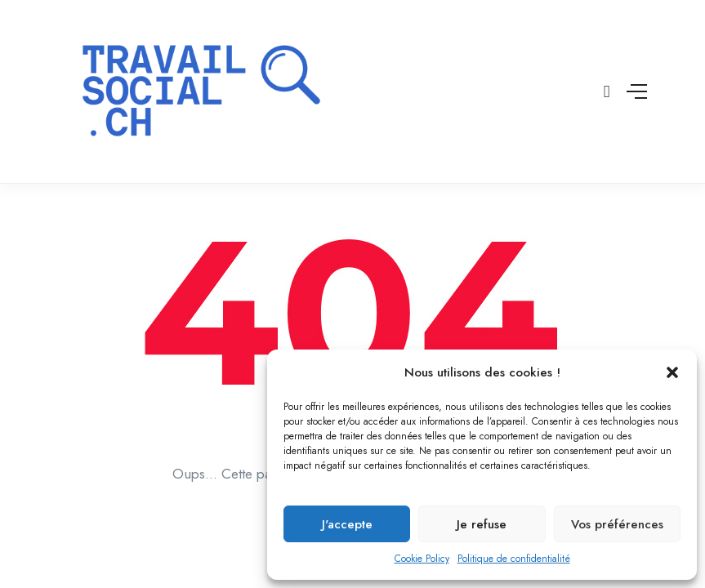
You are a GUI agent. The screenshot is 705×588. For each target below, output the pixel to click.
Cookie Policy (422, 559)
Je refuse (482, 524)
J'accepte (347, 524)
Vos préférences (617, 524)
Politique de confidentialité (514, 559)
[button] (672, 372)
